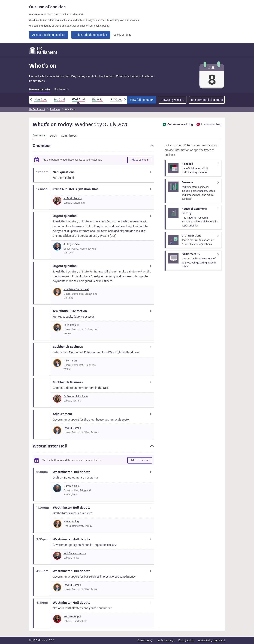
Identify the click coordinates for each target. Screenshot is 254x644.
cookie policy (102, 26)
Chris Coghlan (71, 325)
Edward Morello (72, 428)
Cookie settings (122, 35)
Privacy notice (186, 640)
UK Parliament (37, 109)
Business (55, 109)
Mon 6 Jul (41, 99)
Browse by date (40, 90)
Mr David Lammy (73, 198)
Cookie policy (145, 640)
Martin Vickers (72, 486)
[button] (93, 147)
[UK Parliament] (43, 50)
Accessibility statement (212, 640)
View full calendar (141, 100)
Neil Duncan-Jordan (75, 553)
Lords (53, 136)
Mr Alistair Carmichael (76, 289)
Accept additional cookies (49, 35)
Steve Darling (71, 522)
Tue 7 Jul (59, 99)
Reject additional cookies (91, 35)
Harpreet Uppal (72, 617)
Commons (39, 136)
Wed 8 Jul (78, 99)
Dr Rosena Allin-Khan (76, 396)
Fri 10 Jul (116, 99)
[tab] (40, 90)
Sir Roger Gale (72, 244)
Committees (69, 136)
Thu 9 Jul (98, 99)
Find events (62, 89)
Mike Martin (70, 361)
